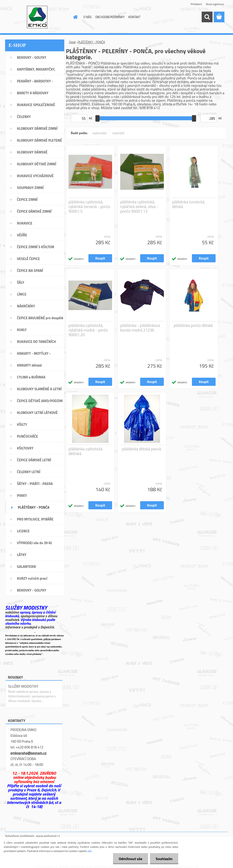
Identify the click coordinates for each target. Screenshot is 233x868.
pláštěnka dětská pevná (142, 449)
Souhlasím (164, 859)
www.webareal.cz (48, 836)
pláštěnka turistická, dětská (189, 204)
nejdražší (118, 133)
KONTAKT (134, 17)
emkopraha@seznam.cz (28, 753)
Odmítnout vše (130, 859)
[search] (207, 17)
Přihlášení (196, 4)
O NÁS (88, 17)
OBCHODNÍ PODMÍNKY (110, 17)
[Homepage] (75, 17)
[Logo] (37, 17)
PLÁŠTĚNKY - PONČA (91, 42)
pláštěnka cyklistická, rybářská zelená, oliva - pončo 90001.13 (139, 207)
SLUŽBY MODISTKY (23, 686)
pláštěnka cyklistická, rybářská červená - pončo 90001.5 (89, 207)
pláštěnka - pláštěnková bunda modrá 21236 (140, 328)
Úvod (72, 42)
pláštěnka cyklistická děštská (85, 451)
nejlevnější (100, 133)
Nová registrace (215, 4)
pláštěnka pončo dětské (193, 325)
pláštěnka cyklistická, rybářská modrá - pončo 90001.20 (88, 330)
